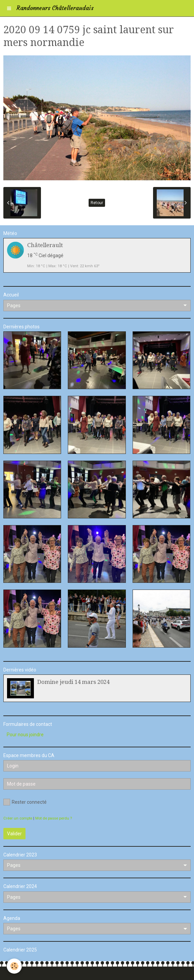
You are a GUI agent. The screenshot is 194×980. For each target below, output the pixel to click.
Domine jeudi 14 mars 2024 (73, 682)
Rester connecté (25, 802)
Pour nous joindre (25, 735)
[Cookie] (14, 966)
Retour (97, 203)
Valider (14, 834)
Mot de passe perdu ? (54, 818)
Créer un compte (18, 818)
